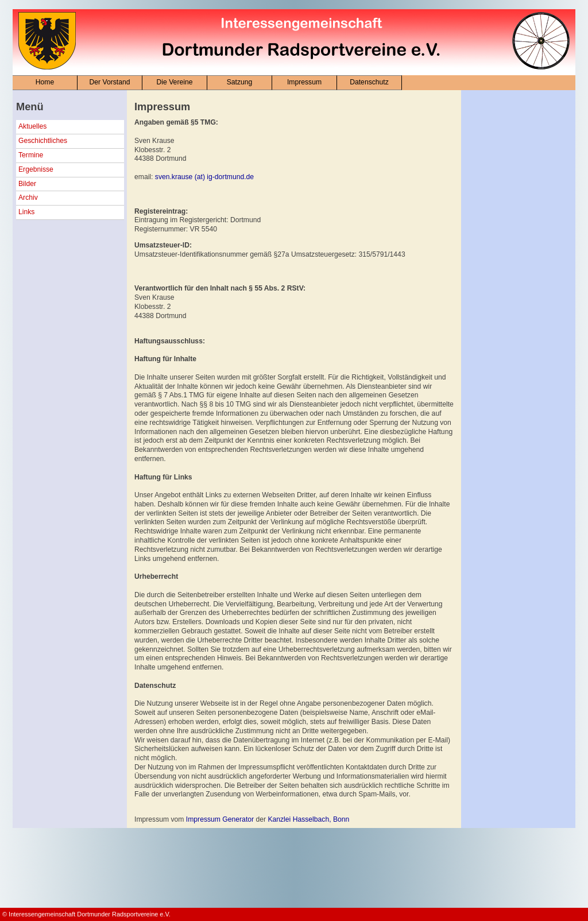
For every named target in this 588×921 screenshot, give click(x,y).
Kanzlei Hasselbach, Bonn (308, 819)
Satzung (240, 82)
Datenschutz (369, 82)
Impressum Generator (220, 819)
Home (45, 82)
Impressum (304, 82)
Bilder (27, 184)
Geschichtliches (43, 141)
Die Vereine (175, 82)
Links (26, 212)
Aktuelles (32, 126)
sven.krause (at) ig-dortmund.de (204, 177)
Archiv (28, 198)
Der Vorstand (110, 82)
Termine (31, 155)
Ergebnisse (36, 169)
